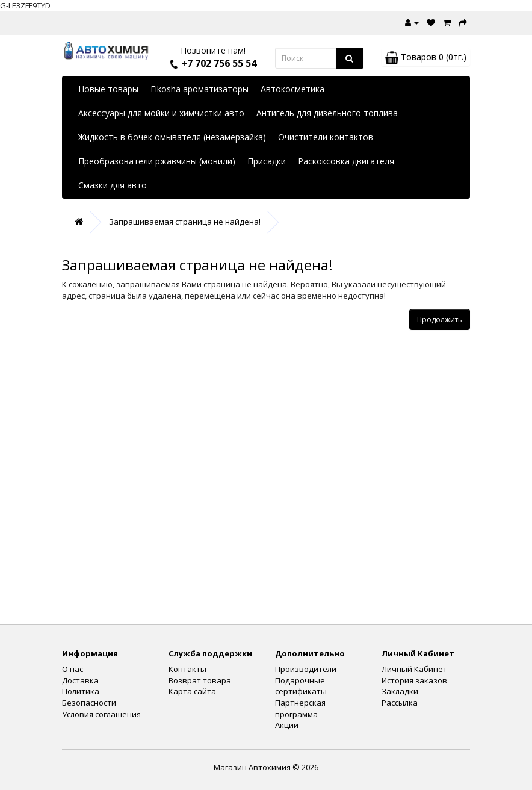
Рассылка (400, 703)
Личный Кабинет (414, 669)
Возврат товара (200, 680)
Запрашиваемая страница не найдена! (185, 222)
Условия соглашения (101, 714)
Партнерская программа (300, 708)
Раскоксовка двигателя (346, 161)
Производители (306, 669)
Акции (287, 725)
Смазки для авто (113, 185)
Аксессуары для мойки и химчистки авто (161, 113)
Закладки (400, 691)
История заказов (414, 680)
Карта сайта (192, 691)
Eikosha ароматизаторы (199, 89)
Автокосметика (292, 89)
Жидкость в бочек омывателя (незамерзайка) (172, 137)
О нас (73, 669)
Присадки (267, 161)
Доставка (80, 680)
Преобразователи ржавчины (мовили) (157, 161)
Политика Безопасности (89, 697)
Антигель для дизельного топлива (327, 113)
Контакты (187, 669)
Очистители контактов (326, 137)
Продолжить (440, 319)
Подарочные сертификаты (301, 686)
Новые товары (108, 89)
